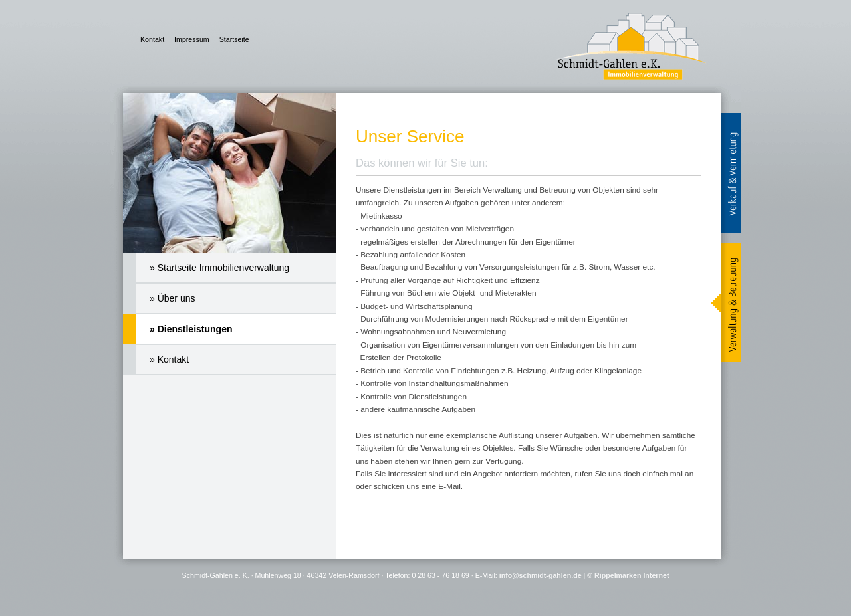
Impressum (192, 39)
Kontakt (152, 39)
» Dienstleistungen (191, 329)
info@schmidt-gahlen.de (541, 575)
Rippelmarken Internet (632, 575)
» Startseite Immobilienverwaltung (219, 268)
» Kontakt (169, 359)
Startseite (234, 39)
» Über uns (172, 298)
